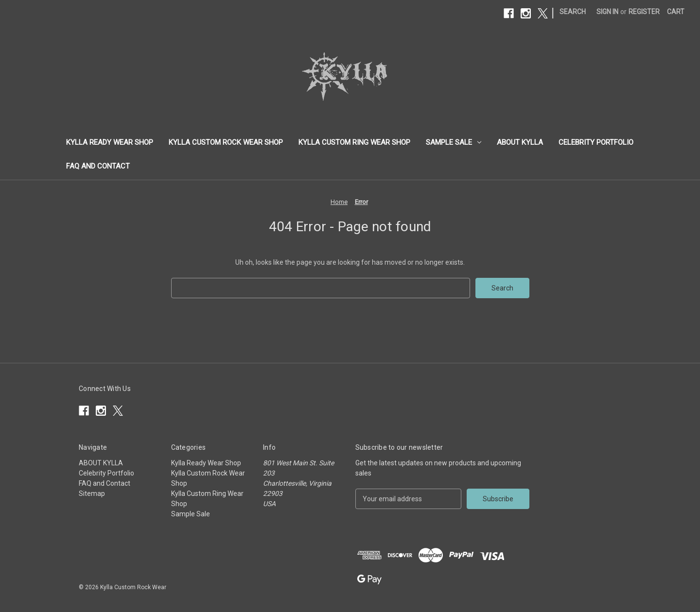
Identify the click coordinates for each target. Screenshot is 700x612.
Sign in (607, 12)
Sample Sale (454, 142)
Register (644, 12)
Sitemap (92, 493)
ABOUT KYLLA (520, 142)
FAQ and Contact (98, 166)
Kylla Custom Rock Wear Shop (226, 142)
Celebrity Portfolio (596, 142)
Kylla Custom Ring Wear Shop (354, 142)
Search (573, 12)
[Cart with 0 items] (676, 12)
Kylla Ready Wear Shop (110, 142)
